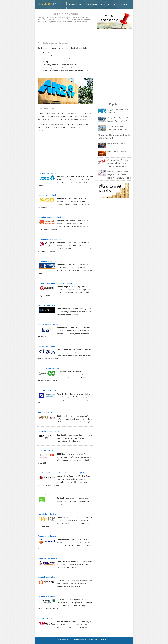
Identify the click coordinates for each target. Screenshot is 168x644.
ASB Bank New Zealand (47, 195)
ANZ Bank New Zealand (47, 173)
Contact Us (102, 640)
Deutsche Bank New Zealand (49, 390)
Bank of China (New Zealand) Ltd (50, 239)
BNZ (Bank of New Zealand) (48, 324)
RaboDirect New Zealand (47, 558)
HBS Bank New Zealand (47, 412)
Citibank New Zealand (46, 346)
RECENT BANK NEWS (121, 5)
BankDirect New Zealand (47, 305)
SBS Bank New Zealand (47, 577)
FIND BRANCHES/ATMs (75, 5)
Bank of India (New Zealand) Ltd (50, 261)
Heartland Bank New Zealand (49, 432)
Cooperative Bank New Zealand (50, 368)
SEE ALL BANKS (106, 5)
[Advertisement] (65, 33)
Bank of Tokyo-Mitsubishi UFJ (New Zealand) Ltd (56, 283)
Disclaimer (84, 640)
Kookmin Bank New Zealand (49, 514)
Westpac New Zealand (46, 618)
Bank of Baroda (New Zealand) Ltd (51, 217)
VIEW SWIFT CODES (92, 5)
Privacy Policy (93, 640)
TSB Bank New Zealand (47, 596)
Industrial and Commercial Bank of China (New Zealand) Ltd (61, 473)
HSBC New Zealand (45, 451)
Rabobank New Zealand (47, 536)
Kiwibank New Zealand (47, 495)
